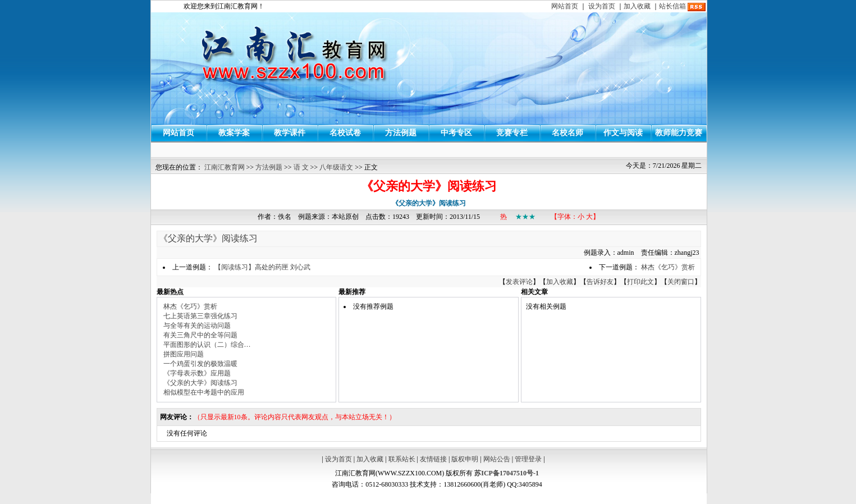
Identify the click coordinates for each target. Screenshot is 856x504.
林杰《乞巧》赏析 (668, 267)
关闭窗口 (681, 282)
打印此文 (640, 282)
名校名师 (567, 133)
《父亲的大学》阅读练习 (208, 238)
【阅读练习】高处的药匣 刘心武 (262, 267)
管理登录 (528, 459)
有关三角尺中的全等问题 (200, 335)
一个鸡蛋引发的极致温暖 (200, 364)
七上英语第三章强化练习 (200, 316)
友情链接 (433, 459)
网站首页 (565, 6)
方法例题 (401, 133)
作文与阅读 (623, 133)
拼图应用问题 (184, 354)
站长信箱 (672, 6)
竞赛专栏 (512, 133)
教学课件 (290, 133)
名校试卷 (345, 133)
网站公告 (497, 459)
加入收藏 (637, 6)
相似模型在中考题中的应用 (204, 392)
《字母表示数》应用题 (197, 373)
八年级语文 (336, 167)
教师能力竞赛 (679, 133)
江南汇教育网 (225, 167)
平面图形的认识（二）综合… (207, 345)
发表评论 (519, 282)
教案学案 (234, 133)
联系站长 (402, 459)
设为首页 (602, 6)
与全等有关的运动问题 (197, 326)
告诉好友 (600, 282)
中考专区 (456, 133)
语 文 (301, 167)
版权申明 (465, 459)
